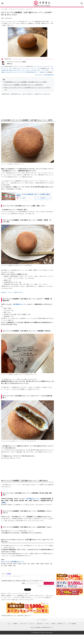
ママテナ (47, 624)
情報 (4, 503)
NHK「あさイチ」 (18, 68)
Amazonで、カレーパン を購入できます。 (12, 292)
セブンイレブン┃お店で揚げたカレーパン (12, 562)
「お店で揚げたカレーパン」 (20, 304)
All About (53, 624)
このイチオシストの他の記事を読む (44, 75)
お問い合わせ (40, 624)
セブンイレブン (29, 9)
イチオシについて (24, 624)
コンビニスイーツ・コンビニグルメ (16, 9)
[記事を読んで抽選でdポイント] (70, 592)
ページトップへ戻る (42, 620)
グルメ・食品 (4, 9)
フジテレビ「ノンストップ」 (31, 68)
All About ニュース (62, 624)
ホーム (9, 624)
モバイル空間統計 (72, 624)
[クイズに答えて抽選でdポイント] (70, 584)
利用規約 (15, 624)
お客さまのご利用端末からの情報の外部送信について (42, 627)
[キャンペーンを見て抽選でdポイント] (70, 579)
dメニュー (32, 624)
